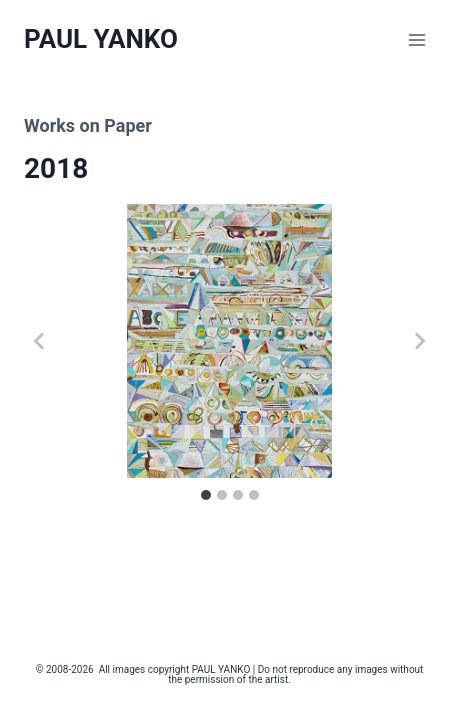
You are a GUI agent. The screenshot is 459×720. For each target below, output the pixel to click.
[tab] (206, 495)
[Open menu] (416, 39)
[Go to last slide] (40, 341)
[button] (229, 341)
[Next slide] (419, 341)
